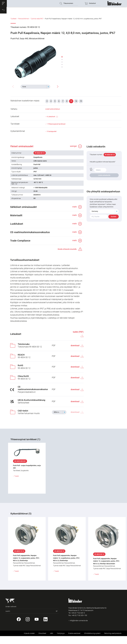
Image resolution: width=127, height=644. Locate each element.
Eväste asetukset (74, 641)
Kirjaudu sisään (29, 641)
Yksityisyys (61, 641)
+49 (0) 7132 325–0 (78, 621)
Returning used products (113, 641)
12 (71, 103)
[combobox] (35, 86)
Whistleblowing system (92, 641)
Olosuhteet (42, 641)
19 (81, 103)
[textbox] (34, 86)
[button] (4, 4)
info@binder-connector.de (79, 628)
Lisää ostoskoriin (104, 179)
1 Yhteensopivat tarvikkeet (56, 126)
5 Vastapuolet (52, 133)
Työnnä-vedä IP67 (37, 21)
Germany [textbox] (95, 215)
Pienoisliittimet (24, 21)
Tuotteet (13, 21)
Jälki (51, 641)
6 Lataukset (52, 118)
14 (76, 103)
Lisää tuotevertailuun (53, 111)
